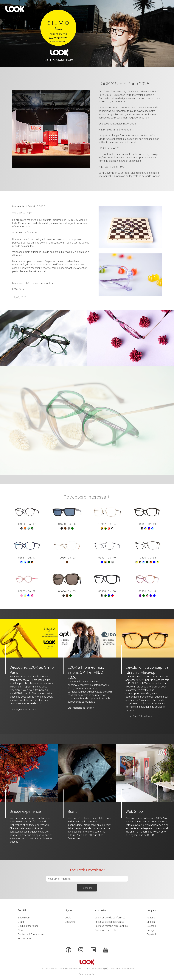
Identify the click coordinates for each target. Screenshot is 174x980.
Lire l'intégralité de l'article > (23, 709)
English (151, 922)
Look (68, 918)
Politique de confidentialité (109, 922)
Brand (21, 922)
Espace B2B (25, 939)
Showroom (24, 918)
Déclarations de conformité (110, 918)
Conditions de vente (105, 930)
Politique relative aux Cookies (111, 926)
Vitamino (91, 974)
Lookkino (70, 922)
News (21, 930)
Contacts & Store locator (32, 934)
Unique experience (28, 926)
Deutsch (151, 926)
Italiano (151, 918)
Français (152, 930)
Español (151, 934)
